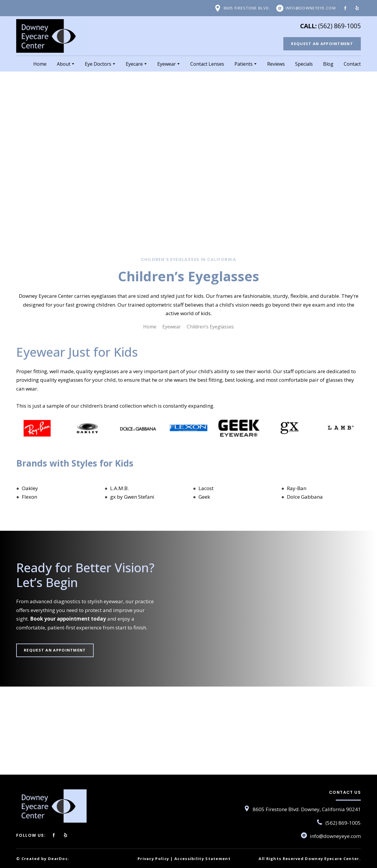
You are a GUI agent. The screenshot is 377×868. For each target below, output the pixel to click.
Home (40, 64)
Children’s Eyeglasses (210, 327)
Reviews (276, 64)
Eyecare (134, 64)
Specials (304, 64)
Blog (328, 64)
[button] (242, 8)
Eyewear (167, 64)
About (64, 64)
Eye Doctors (98, 64)
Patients (244, 64)
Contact (352, 64)
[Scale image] (37, 428)
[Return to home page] (52, 36)
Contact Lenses (207, 64)
